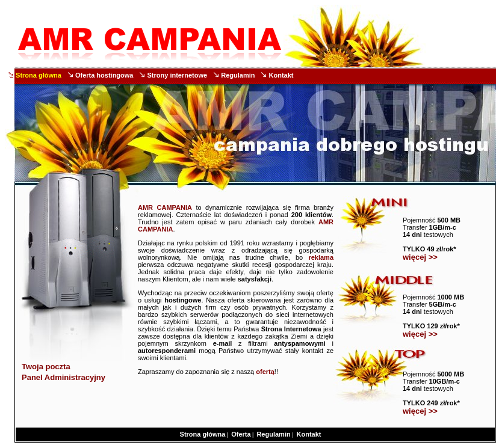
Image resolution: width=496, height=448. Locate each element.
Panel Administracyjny (64, 377)
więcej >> (420, 257)
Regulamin (238, 75)
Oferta (241, 434)
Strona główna (39, 75)
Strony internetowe (178, 75)
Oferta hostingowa (104, 75)
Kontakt (281, 75)
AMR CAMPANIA (165, 207)
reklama (321, 257)
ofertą (265, 372)
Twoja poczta (46, 367)
